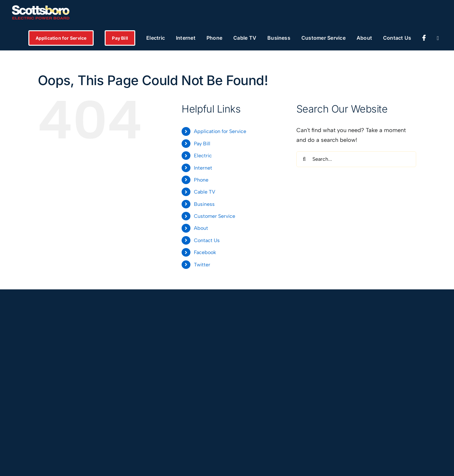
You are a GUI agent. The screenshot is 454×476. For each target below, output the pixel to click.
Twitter (202, 265)
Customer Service (215, 216)
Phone (201, 180)
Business (204, 204)
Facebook (205, 252)
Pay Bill (202, 144)
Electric (203, 156)
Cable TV (205, 192)
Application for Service (220, 131)
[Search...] (356, 159)
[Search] (304, 159)
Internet (203, 168)
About (201, 228)
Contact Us (207, 240)
